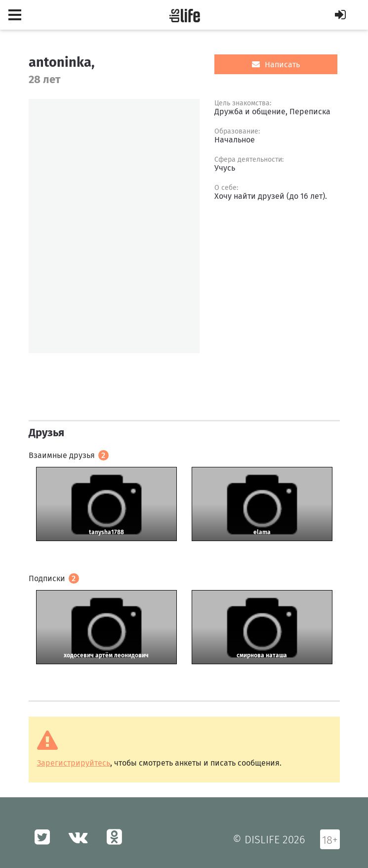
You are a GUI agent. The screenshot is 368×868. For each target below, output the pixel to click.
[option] (114, 226)
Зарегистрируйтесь (74, 763)
